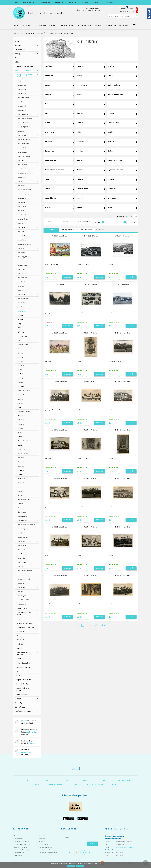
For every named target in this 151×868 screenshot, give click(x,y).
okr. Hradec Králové (25, 156)
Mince (17, 41)
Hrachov (21, 378)
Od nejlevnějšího (68, 230)
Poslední (103, 625)
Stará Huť (21, 470)
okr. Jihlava (22, 186)
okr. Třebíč (22, 566)
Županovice (22, 512)
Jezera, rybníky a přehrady (25, 627)
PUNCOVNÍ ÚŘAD (124, 781)
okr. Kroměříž (22, 215)
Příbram (21, 432)
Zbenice (21, 504)
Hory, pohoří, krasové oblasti (24, 614)
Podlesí (21, 428)
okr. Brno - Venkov (24, 102)
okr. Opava (22, 269)
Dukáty (17, 54)
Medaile (18, 45)
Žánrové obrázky (22, 684)
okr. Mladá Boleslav (24, 244)
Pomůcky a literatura (23, 711)
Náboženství (21, 640)
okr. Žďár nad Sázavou (25, 600)
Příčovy (21, 437)
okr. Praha (22, 294)
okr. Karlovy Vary (24, 194)
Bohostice (21, 315)
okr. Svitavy (22, 541)
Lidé (18, 636)
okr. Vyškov (22, 587)
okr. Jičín (21, 181)
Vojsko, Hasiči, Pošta (24, 680)
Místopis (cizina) (22, 608)
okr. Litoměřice (23, 227)
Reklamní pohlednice (23, 663)
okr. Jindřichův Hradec (25, 190)
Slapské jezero (23, 453)
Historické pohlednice (28, 33)
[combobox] (136, 216)
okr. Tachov (22, 554)
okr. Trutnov (22, 562)
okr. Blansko (22, 93)
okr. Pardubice (23, 278)
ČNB (47, 781)
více (99, 864)
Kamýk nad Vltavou (24, 391)
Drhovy (21, 361)
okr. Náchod (22, 252)
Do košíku (68, 277)
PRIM (85, 781)
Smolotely (21, 462)
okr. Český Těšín (23, 127)
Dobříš (20, 349)
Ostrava (18, 58)
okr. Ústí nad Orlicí (24, 579)
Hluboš (20, 374)
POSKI (114, 785)
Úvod (16, 33)
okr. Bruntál (22, 106)
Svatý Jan (21, 483)
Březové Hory (23, 336)
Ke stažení (43, 839)
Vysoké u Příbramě (24, 499)
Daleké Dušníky (23, 345)
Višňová (21, 495)
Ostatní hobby (20, 707)
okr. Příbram (22, 311)
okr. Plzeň (21, 290)
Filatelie (18, 699)
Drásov (21, 353)
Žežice (20, 508)
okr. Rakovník (23, 516)
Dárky (17, 62)
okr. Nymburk (22, 261)
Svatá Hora (22, 474)
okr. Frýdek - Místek (24, 139)
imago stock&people (95, 785)
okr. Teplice (22, 558)
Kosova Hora (22, 395)
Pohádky (19, 648)
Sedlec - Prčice (23, 449)
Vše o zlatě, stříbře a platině (23, 850)
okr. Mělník (22, 236)
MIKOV (104, 781)
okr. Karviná (22, 198)
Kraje (20, 81)
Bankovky (18, 703)
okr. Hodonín (22, 148)
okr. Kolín (21, 211)
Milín (20, 407)
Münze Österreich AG (56, 785)
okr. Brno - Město (24, 98)
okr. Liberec (22, 223)
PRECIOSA (66, 781)
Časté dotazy (18, 839)
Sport (18, 671)
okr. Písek (21, 286)
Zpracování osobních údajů (48, 853)
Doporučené (51, 230)
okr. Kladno (22, 202)
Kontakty (42, 841)
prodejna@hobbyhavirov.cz (125, 847)
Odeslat (92, 844)
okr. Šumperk (22, 545)
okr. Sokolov (22, 533)
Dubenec (21, 366)
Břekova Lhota (23, 328)
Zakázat (80, 866)
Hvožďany (21, 382)
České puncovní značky (22, 841)
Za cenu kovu (20, 49)
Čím (19, 340)
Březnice (21, 332)
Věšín (20, 491)
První (78, 625)
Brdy (20, 324)
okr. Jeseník (22, 177)
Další (96, 625)
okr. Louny (22, 232)
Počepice (21, 424)
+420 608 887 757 (128, 11)
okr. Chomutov (23, 165)
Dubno (20, 370)
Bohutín (21, 319)
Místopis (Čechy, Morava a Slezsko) (50, 33)
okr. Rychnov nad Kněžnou (27, 525)
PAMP (37, 785)
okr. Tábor (21, 550)
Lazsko (21, 399)
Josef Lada (20, 631)
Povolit (71, 866)
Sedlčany (21, 445)
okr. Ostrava (22, 273)
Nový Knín (21, 416)
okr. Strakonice (23, 537)
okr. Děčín (21, 131)
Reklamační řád (19, 853)
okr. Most (21, 248)
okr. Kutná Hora (23, 219)
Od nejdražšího (87, 230)
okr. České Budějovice (25, 119)
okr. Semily (22, 529)
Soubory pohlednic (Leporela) (23, 689)
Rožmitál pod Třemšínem (26, 441)
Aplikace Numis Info (45, 847)
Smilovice (21, 458)
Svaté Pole (22, 479)
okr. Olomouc (22, 265)
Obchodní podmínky (21, 847)
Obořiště (21, 420)
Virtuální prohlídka (45, 850)
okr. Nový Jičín (23, 257)
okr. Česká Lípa (23, 114)
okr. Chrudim (22, 169)
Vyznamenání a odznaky (24, 66)
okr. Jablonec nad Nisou (26, 173)
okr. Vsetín (22, 583)
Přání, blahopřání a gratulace (23, 653)
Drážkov (21, 357)
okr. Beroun (22, 89)
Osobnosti (20, 644)
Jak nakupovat (19, 855)
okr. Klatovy (22, 206)
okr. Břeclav (22, 110)
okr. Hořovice (22, 152)
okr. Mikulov (22, 240)
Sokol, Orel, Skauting (23, 667)
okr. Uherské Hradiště (25, 571)
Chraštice (21, 386)
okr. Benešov (22, 85)
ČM (27, 781)
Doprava (19, 619)
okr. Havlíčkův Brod (24, 144)
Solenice (21, 466)
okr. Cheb (21, 160)
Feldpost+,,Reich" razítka (25, 623)
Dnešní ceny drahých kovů (23, 844)
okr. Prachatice (23, 299)
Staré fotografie (22, 694)
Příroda (19, 659)
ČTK (75, 785)
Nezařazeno (22, 604)
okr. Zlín (21, 592)
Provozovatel (43, 844)
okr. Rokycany (23, 520)
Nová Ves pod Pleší (24, 412)
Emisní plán (43, 836)
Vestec (20, 487)
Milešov (21, 403)
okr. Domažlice (23, 135)
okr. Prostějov (23, 303)
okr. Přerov (22, 307)
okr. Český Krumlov (24, 123)
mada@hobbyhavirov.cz (127, 8)
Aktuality (17, 836)
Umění (19, 676)
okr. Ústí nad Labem (25, 575)
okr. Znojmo (22, 596)
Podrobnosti (68, 326)
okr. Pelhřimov (23, 282)
